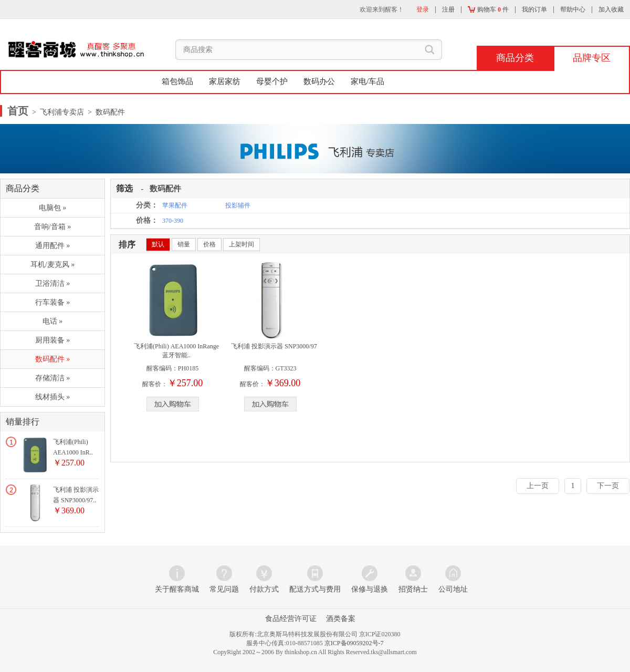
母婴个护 (272, 81)
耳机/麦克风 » (52, 265)
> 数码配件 (104, 112)
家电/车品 (367, 81)
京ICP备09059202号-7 (354, 643)
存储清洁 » (53, 378)
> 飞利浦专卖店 (57, 112)
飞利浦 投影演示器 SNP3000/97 (274, 346)
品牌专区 (592, 58)
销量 (184, 244)
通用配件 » (53, 246)
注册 (448, 9)
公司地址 (453, 589)
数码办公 (319, 81)
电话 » (53, 321)
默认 (158, 244)
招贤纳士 (413, 589)
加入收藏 (611, 9)
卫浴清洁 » (53, 283)
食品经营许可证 (291, 619)
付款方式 (264, 589)
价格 (209, 244)
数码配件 (165, 189)
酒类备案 (341, 619)
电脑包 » (53, 208)
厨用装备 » (53, 340)
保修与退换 (370, 589)
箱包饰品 (177, 81)
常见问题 (224, 589)
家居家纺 (225, 81)
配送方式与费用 (315, 589)
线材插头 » (53, 397)
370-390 (173, 221)
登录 (423, 9)
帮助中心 (573, 9)
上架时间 (241, 244)
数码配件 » (53, 359)
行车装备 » (53, 302)
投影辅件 (238, 205)
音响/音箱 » (52, 227)
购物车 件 (488, 9)
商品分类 (515, 58)
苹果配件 (175, 205)
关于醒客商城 (177, 589)
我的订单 (534, 9)
